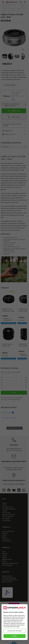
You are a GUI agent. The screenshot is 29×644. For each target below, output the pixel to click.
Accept (14, 636)
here (18, 627)
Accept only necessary (15, 631)
